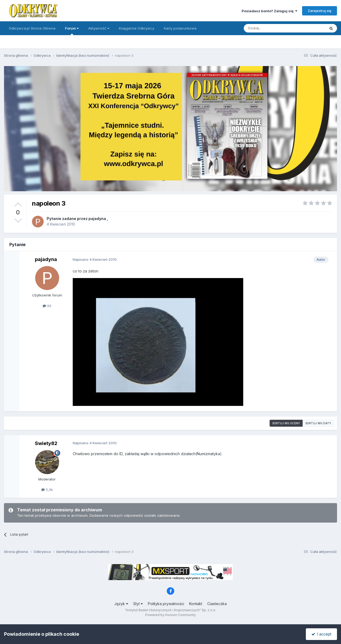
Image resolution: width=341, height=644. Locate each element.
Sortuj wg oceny (286, 423)
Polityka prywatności (166, 604)
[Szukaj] (271, 28)
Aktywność (99, 28)
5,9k (47, 490)
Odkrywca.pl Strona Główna (32, 28)
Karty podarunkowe (180, 28)
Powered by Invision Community (170, 615)
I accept (321, 634)
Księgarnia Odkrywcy (137, 28)
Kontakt (196, 604)
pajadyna (97, 219)
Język (121, 604)
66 (47, 306)
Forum (72, 31)
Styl (138, 604)
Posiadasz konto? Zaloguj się (269, 11)
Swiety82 (46, 443)
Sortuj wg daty (318, 423)
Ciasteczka (217, 604)
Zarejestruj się (320, 11)
